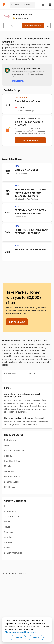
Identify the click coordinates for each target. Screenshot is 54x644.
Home (5, 573)
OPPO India (10, 487)
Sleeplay (8, 456)
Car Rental (9, 542)
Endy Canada (10, 440)
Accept (36, 638)
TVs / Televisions (12, 516)
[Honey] (4, 5)
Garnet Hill (9, 471)
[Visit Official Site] (48, 26)
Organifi (8, 445)
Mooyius (8, 466)
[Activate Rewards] (33, 26)
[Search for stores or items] (22, 5)
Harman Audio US (12, 477)
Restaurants (10, 511)
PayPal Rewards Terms (31, 133)
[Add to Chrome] (17, 322)
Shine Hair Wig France (14, 451)
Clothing (8, 537)
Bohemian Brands (12, 482)
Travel (7, 527)
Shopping (8, 532)
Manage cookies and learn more (20, 632)
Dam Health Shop (12, 461)
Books (7, 548)
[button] (50, 5)
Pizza (7, 506)
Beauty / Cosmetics (13, 553)
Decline (18, 638)
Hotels (7, 522)
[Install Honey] (18, 81)
